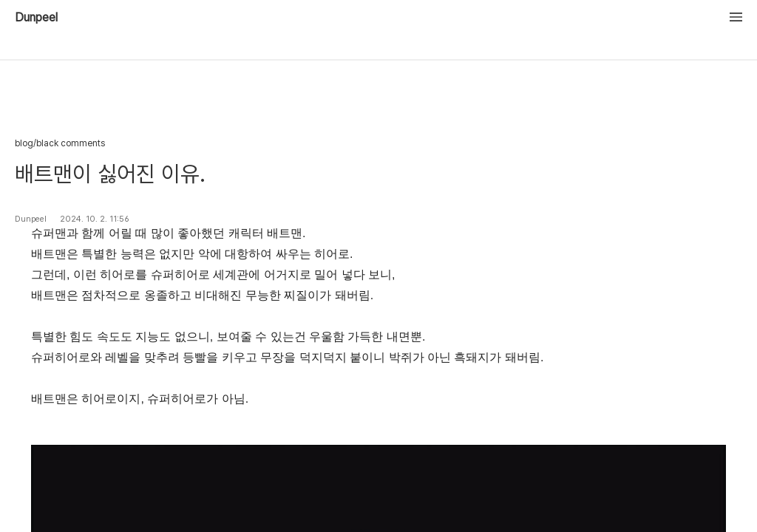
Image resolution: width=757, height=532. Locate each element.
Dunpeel (36, 18)
